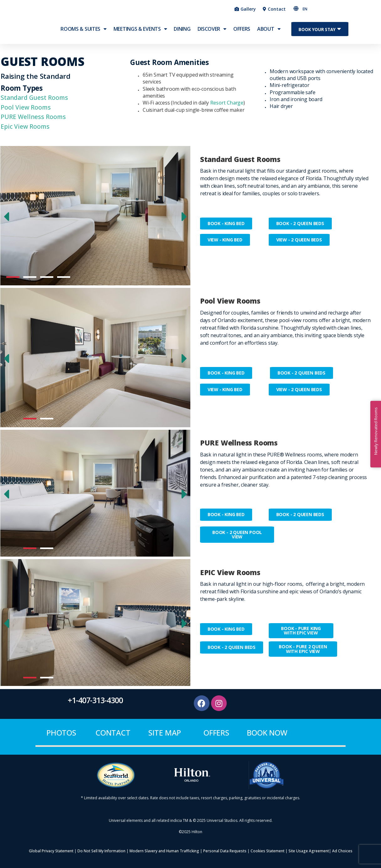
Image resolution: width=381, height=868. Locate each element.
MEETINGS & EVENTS (140, 33)
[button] (333, 9)
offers (216, 733)
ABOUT (269, 33)
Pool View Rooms (26, 107)
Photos (61, 733)
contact (113, 733)
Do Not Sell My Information (101, 851)
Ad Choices (342, 851)
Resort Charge (227, 103)
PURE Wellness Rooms (33, 117)
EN (305, 9)
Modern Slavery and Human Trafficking (164, 851)
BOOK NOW (267, 733)
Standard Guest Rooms (34, 97)
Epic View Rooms (25, 126)
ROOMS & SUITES (84, 33)
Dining (182, 33)
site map (165, 733)
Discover (212, 33)
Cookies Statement (267, 851)
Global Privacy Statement (51, 851)
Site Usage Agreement (308, 851)
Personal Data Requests (225, 851)
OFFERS (242, 33)
